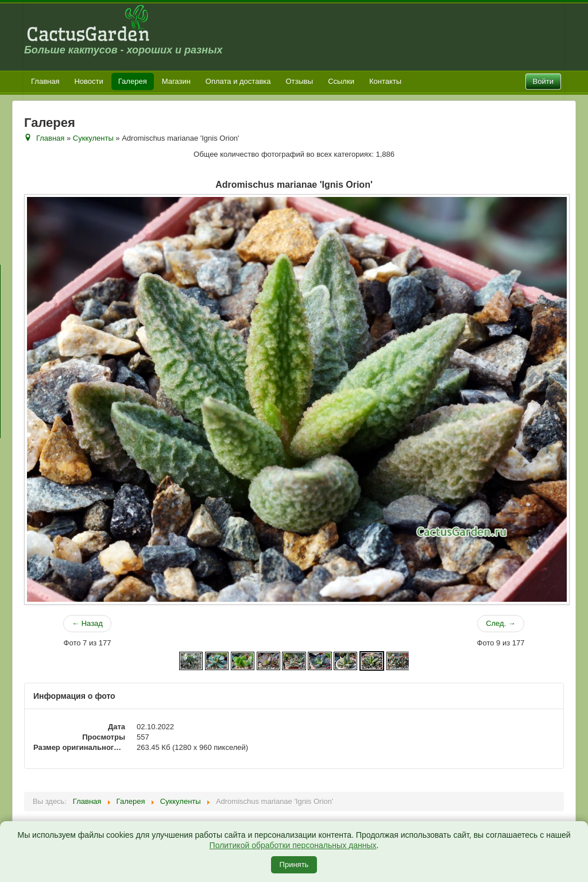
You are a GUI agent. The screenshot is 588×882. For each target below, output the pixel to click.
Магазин (176, 81)
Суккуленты (93, 138)
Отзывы (300, 81)
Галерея (133, 81)
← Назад (87, 623)
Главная (45, 81)
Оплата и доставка (238, 81)
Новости (88, 81)
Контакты (385, 81)
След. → (501, 623)
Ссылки (341, 81)
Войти (543, 81)
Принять (294, 864)
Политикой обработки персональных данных (293, 845)
